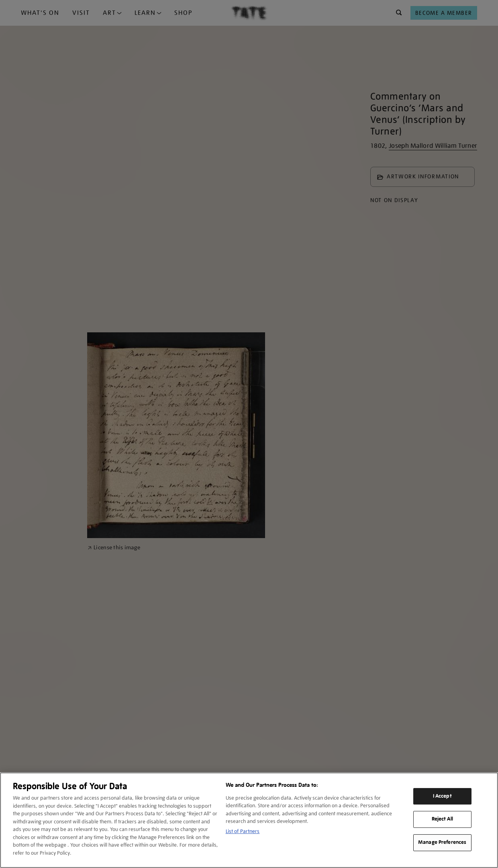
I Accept (442, 796)
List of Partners (243, 831)
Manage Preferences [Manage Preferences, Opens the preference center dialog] (442, 842)
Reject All (442, 819)
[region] (249, 820)
